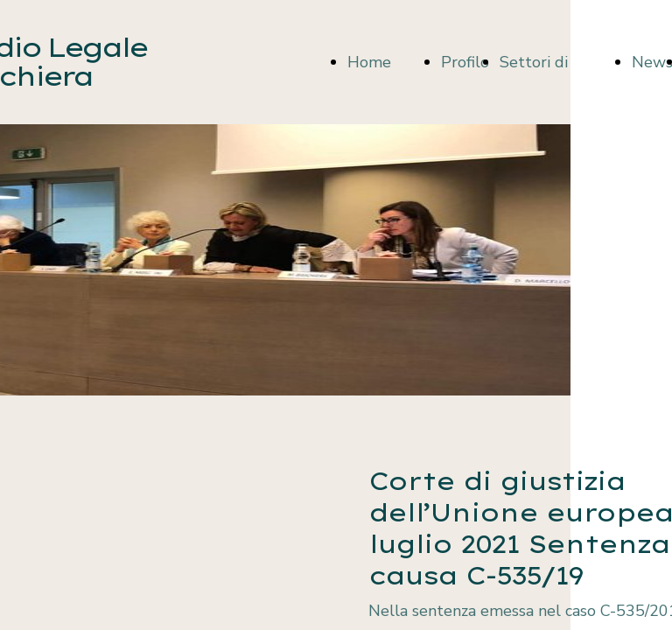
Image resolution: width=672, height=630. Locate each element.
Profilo (465, 62)
